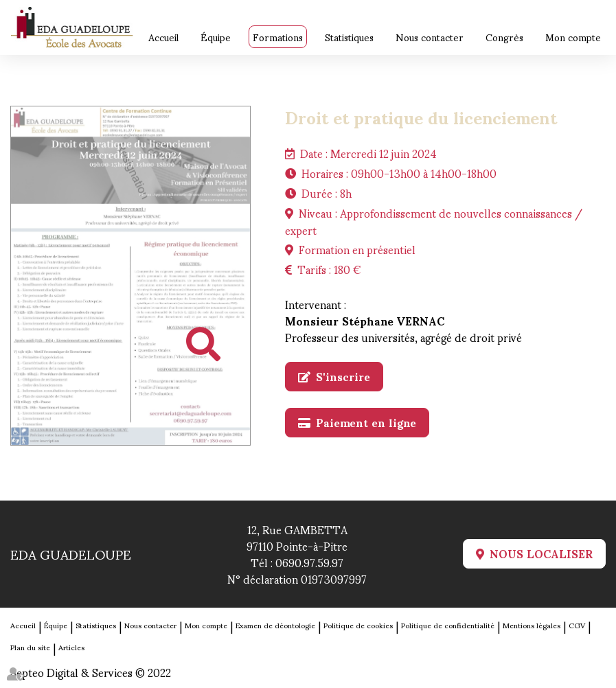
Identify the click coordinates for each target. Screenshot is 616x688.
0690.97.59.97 (309, 562)
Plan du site (30, 647)
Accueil (163, 37)
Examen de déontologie (275, 625)
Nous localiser (541, 554)
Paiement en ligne (366, 423)
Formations (278, 37)
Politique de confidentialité (448, 625)
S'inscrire (343, 377)
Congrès (504, 37)
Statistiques (349, 37)
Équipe (216, 37)
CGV (577, 625)
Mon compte (573, 37)
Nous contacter (430, 37)
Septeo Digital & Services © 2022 (91, 672)
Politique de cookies (358, 625)
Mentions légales (532, 625)
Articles (71, 647)
